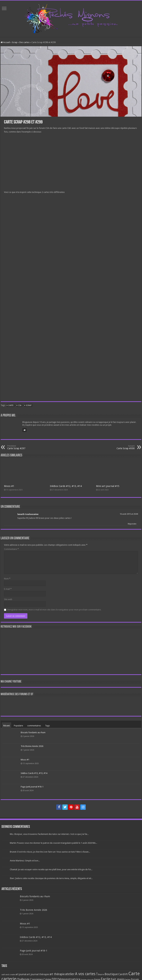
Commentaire (11, 549)
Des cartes (24, 42)
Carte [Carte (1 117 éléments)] (134, 974)
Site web (8, 599)
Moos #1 (9, 486)
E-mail (8, 589)
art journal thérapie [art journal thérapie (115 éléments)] (38, 974)
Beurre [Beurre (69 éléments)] (101, 974)
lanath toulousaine (28, 514)
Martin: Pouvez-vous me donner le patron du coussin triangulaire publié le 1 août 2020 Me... (53, 843)
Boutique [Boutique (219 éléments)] (111, 974)
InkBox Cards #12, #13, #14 (66, 486)
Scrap (15, 42)
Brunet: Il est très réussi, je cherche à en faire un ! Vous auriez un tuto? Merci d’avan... (50, 852)
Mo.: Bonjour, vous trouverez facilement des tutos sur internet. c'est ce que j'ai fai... (49, 834)
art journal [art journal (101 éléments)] (21, 974)
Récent (7, 726)
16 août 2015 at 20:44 (129, 514)
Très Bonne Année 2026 (32, 746)
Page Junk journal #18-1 (32, 787)
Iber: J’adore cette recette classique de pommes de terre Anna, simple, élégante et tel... (51, 878)
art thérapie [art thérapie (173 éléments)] (57, 974)
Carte (11, 405)
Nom (7, 579)
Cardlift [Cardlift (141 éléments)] (123, 974)
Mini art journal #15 (108, 486)
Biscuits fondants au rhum (33, 732)
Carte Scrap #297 (24, 447)
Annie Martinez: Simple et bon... (25, 861)
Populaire (18, 726)
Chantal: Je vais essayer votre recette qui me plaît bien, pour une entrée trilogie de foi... (51, 869)
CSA (20, 405)
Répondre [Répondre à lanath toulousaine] (132, 524)
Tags (47, 726)
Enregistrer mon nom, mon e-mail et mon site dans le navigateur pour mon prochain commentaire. (54, 610)
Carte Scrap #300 (118, 447)
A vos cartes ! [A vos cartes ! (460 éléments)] (86, 974)
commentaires (34, 726)
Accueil (5, 42)
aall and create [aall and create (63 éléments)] (8, 974)
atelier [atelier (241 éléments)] (70, 974)
